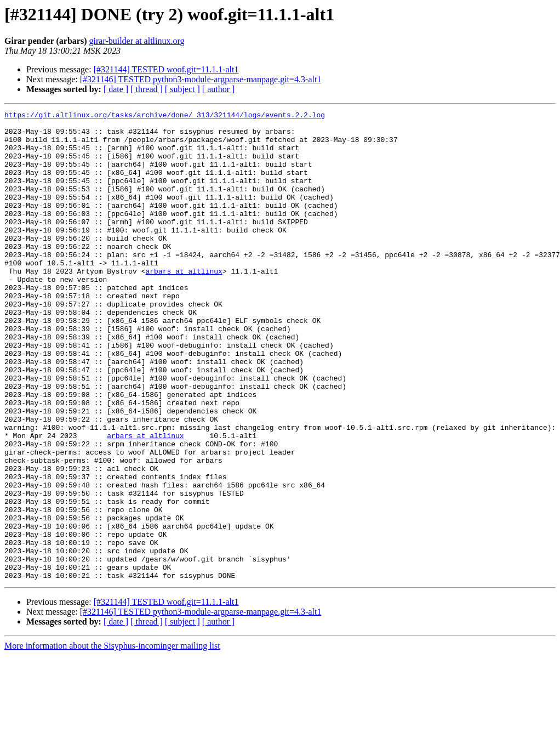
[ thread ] (147, 89)
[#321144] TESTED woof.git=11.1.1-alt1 (166, 69)
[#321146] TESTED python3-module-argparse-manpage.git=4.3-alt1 (201, 79)
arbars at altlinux (184, 304)
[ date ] (116, 89)
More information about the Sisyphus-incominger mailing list (112, 739)
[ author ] (219, 89)
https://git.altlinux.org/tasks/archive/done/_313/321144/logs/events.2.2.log (165, 116)
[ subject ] (182, 89)
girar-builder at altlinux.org (137, 41)
